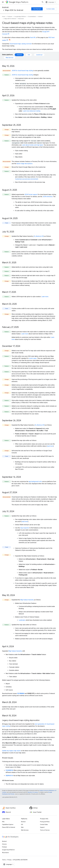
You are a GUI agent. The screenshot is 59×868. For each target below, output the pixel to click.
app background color (35, 482)
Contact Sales (44, 828)
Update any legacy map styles (11, 751)
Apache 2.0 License (33, 792)
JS (34, 236)
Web (22, 830)
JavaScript (39, 55)
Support (42, 830)
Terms (4, 863)
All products (5, 856)
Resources (21, 19)
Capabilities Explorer (8, 828)
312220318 (9, 770)
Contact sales (51, 9)
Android (5, 7)
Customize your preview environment (27, 179)
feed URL (33, 38)
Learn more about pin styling (32, 111)
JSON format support (31, 194)
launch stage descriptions (25, 164)
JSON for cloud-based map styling (22, 71)
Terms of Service (45, 833)
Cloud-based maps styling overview (21, 44)
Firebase (4, 850)
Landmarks (22, 620)
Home (4, 17)
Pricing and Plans (45, 825)
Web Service (10, 58)
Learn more (45, 297)
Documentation (32, 17)
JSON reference (48, 197)
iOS (29, 55)
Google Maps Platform (20, 17)
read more (50, 446)
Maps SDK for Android (14, 10)
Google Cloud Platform (8, 853)
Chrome (4, 847)
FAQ (3, 825)
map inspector (25, 528)
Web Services (25, 833)
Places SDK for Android (9, 830)
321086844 (21, 693)
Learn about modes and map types (33, 145)
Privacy (9, 863)
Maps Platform (19, 2)
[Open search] (55, 2)
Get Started (37, 9)
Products (10, 17)
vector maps (33, 358)
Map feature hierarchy (27, 600)
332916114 (9, 776)
